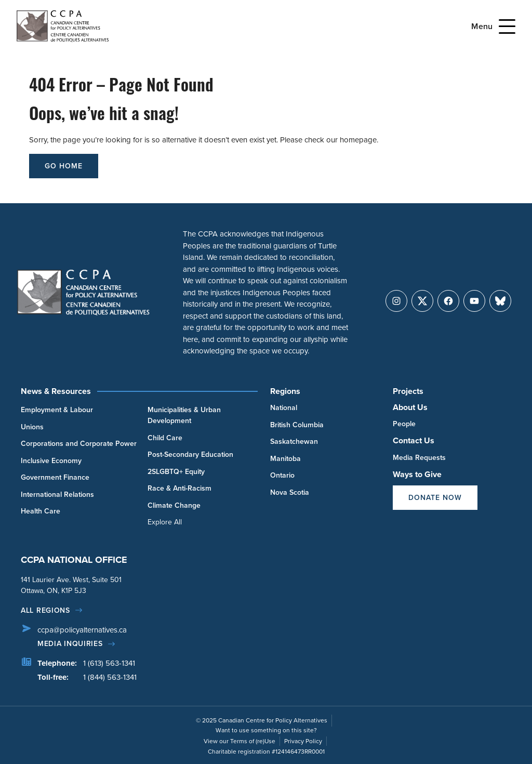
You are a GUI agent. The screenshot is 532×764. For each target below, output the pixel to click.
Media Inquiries (70, 644)
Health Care (41, 511)
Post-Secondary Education (190, 455)
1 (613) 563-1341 (109, 663)
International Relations (57, 495)
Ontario (282, 475)
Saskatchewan (294, 442)
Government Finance (55, 477)
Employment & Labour (57, 410)
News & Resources (56, 391)
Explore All (165, 522)
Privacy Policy (303, 741)
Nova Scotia (290, 492)
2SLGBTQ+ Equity (176, 472)
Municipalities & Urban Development (184, 415)
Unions (32, 427)
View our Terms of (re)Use (240, 741)
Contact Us (414, 440)
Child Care (165, 438)
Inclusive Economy (51, 461)
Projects (408, 391)
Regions (285, 391)
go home (64, 166)
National (284, 408)
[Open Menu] (507, 27)
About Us (410, 407)
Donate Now (435, 498)
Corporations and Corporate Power (79, 444)
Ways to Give (417, 474)
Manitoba (285, 459)
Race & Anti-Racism (179, 488)
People (404, 424)
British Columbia (297, 425)
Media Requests (419, 458)
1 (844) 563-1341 (110, 677)
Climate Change (174, 505)
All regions (45, 610)
